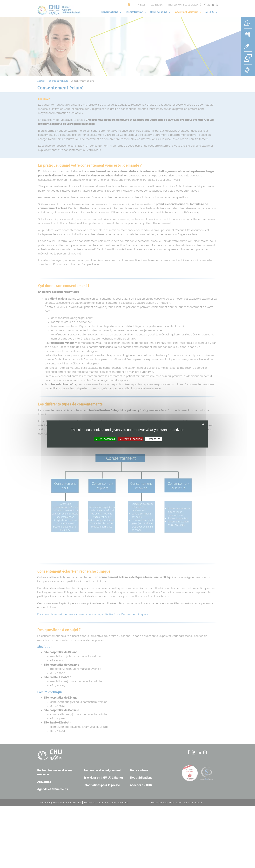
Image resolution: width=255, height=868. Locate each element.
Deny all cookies (131, 439)
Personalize (154, 439)
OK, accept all (105, 439)
